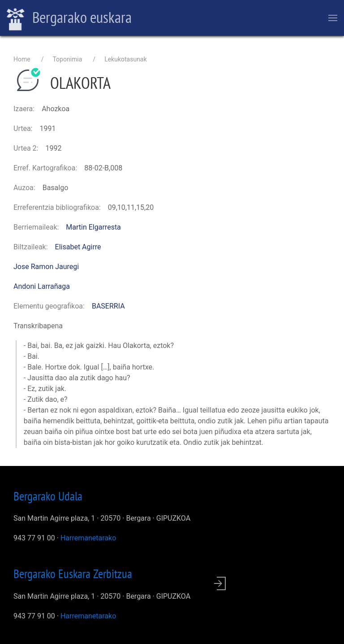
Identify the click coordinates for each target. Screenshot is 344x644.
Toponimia (67, 59)
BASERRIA (108, 306)
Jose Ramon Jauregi (46, 267)
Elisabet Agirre (78, 247)
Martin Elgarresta (93, 227)
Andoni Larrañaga (42, 286)
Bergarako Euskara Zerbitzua (73, 574)
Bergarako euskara (69, 18)
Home (22, 59)
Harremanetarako (88, 538)
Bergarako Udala (48, 496)
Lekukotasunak (125, 59)
